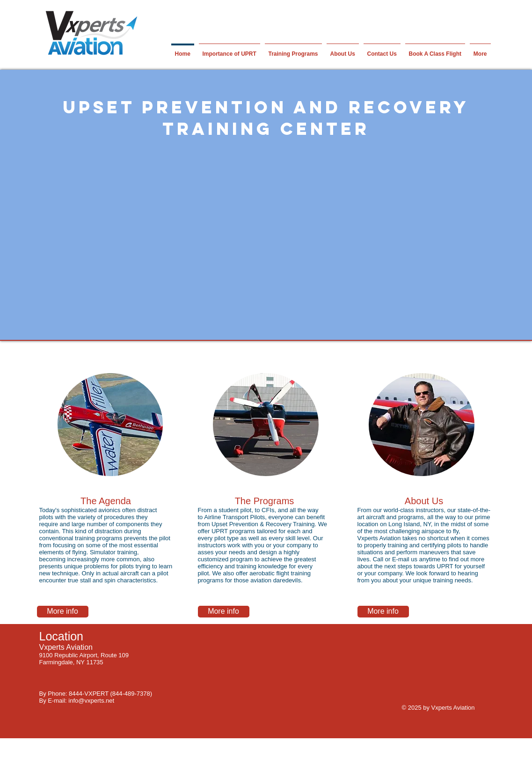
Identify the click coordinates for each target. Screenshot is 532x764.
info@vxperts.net (91, 701)
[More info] (63, 612)
